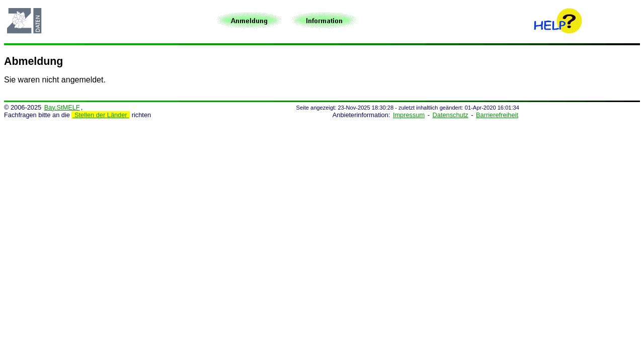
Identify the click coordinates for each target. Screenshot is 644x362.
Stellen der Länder (101, 115)
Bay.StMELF (62, 107)
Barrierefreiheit (497, 115)
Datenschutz (451, 115)
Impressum (409, 115)
